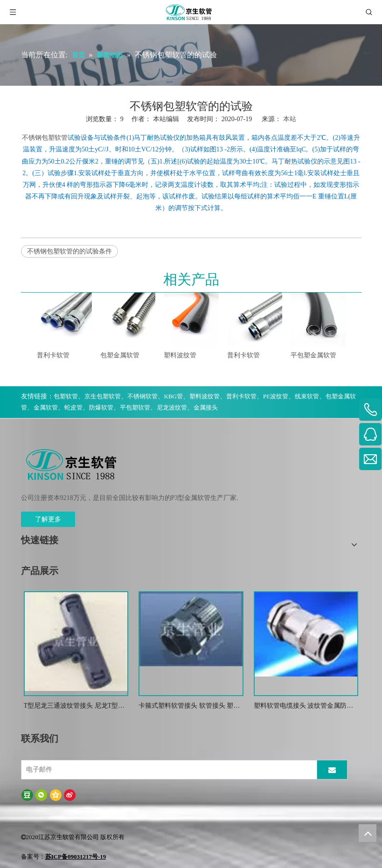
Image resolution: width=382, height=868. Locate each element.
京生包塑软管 (103, 396)
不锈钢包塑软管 (45, 138)
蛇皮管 (73, 407)
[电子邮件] (168, 770)
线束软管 (307, 396)
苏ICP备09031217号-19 (76, 857)
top (368, 833)
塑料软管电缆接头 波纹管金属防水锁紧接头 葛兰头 (304, 707)
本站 (290, 119)
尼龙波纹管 (172, 407)
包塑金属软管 (120, 355)
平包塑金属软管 (313, 355)
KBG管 (174, 396)
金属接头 (206, 407)
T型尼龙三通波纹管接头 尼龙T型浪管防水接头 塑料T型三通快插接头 (74, 707)
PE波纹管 (276, 396)
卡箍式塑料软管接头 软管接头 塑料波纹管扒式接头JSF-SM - (189, 707)
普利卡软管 (53, 355)
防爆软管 (101, 407)
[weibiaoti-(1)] (72, 464)
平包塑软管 (135, 407)
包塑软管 (66, 396)
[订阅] (332, 770)
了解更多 (48, 519)
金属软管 (46, 407)
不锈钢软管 (142, 396)
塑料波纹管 (180, 355)
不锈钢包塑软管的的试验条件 (69, 251)
